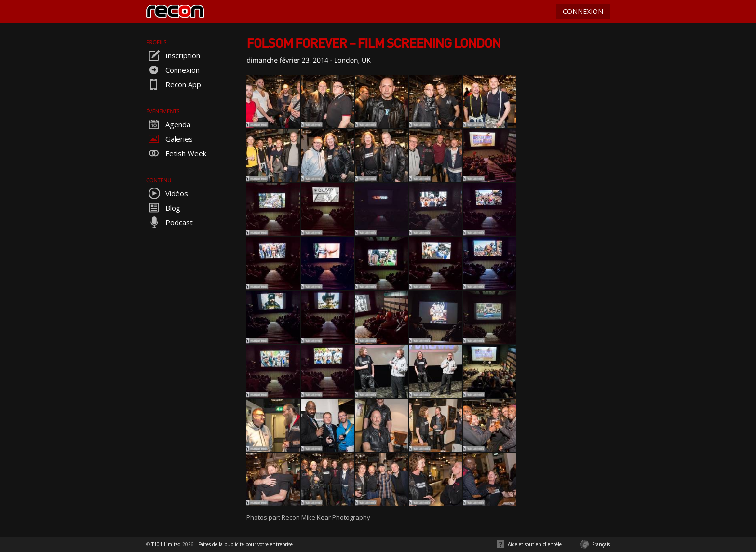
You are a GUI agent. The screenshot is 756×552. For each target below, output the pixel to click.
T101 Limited (166, 544)
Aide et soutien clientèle (535, 544)
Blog (163, 208)
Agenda (168, 124)
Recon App (174, 84)
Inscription (173, 55)
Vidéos (167, 193)
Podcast (169, 222)
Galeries (169, 139)
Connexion (173, 70)
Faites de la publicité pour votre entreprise (245, 544)
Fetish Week (176, 153)
